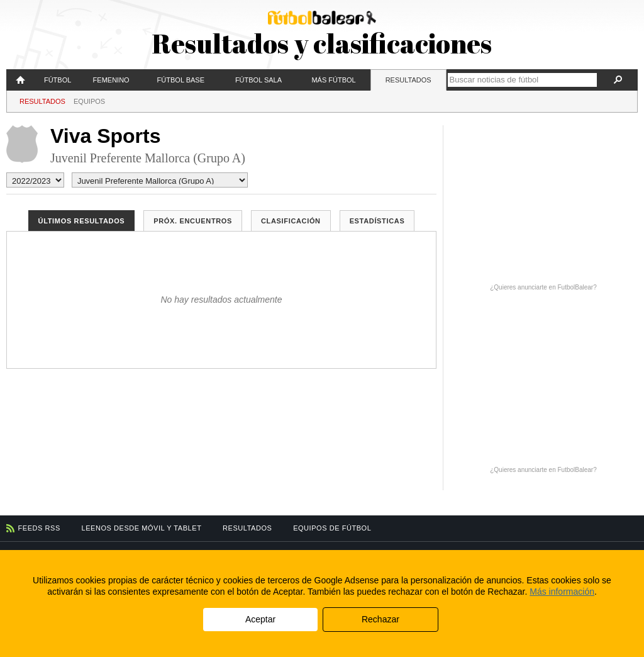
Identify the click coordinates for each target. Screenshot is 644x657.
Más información (562, 592)
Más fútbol (333, 80)
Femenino (111, 80)
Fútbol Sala (258, 80)
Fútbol (58, 80)
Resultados (408, 80)
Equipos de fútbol (332, 528)
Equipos (89, 101)
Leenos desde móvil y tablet (142, 528)
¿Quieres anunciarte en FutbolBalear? (543, 287)
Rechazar (380, 619)
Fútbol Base (181, 80)
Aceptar (260, 619)
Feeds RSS (39, 528)
